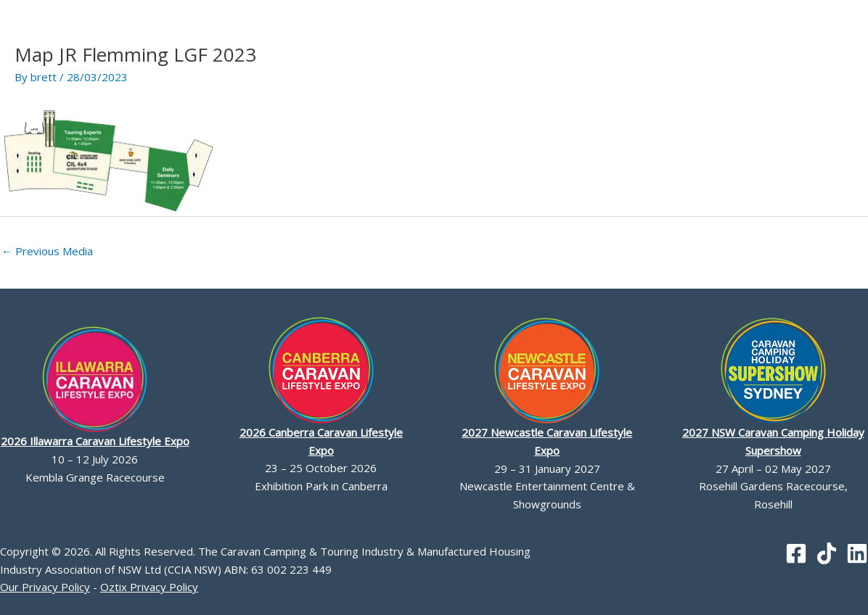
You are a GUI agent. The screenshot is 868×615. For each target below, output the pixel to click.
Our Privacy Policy (45, 587)
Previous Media (47, 251)
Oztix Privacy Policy (149, 587)
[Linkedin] (857, 553)
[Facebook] (796, 553)
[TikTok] (827, 553)
